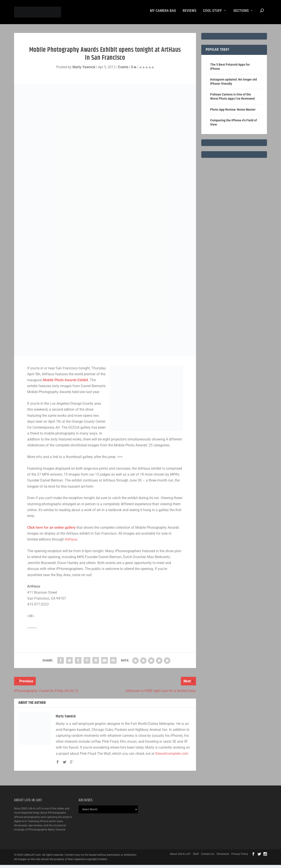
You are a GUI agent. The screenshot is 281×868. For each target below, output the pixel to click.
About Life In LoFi (180, 857)
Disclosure (223, 857)
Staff (196, 857)
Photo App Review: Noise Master (233, 113)
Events (123, 70)
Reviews (189, 14)
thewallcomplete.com (172, 757)
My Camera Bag (163, 14)
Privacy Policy (240, 857)
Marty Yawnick (84, 70)
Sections (241, 14)
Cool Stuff (212, 14)
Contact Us (208, 857)
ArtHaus (71, 542)
